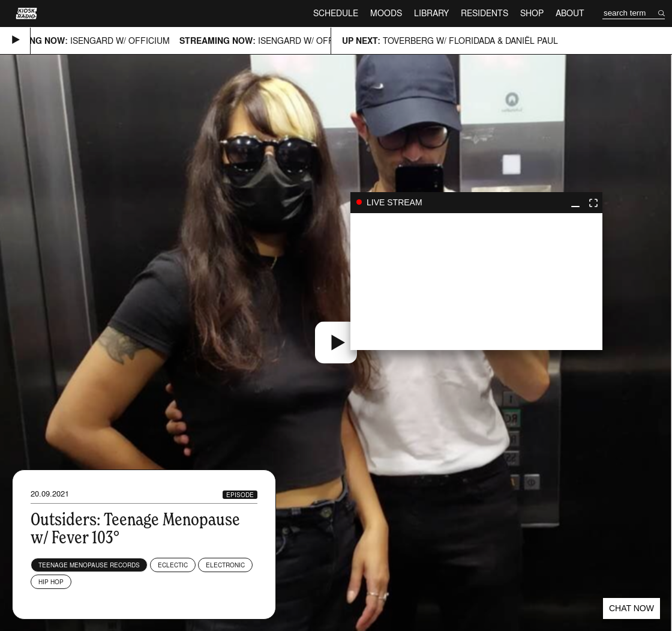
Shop (532, 13)
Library (431, 13)
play (476, 282)
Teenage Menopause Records (89, 565)
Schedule (336, 13)
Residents (484, 13)
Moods (386, 13)
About (570, 13)
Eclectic (173, 565)
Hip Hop (51, 582)
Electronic (225, 565)
